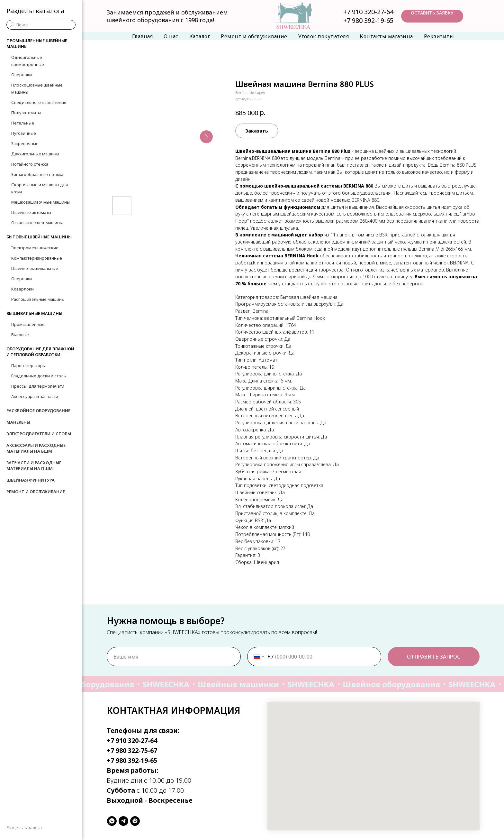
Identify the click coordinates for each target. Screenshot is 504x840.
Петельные (23, 123)
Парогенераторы (28, 365)
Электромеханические (35, 248)
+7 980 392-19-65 (368, 20)
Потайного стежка (30, 164)
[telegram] (123, 821)
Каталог (200, 36)
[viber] (135, 821)
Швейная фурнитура (31, 480)
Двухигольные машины (35, 154)
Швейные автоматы (31, 212)
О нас (171, 36)
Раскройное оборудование (38, 411)
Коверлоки (22, 289)
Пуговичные (24, 133)
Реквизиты (439, 36)
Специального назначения (39, 102)
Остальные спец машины (37, 223)
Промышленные (28, 324)
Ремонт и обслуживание (254, 36)
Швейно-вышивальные (35, 268)
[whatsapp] (112, 821)
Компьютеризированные (37, 258)
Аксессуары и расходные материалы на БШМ (36, 448)
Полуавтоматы (26, 113)
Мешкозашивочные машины (40, 202)
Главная (143, 36)
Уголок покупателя (324, 36)
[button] (432, 16)
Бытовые (20, 335)
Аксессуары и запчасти (35, 396)
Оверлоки (22, 75)
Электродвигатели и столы (39, 434)
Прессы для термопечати (38, 386)
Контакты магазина (386, 36)
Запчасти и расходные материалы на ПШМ (34, 466)
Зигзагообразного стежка (37, 174)
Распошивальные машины (38, 299)
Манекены (18, 422)
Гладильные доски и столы (39, 376)
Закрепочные (25, 143)
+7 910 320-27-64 (368, 12)
